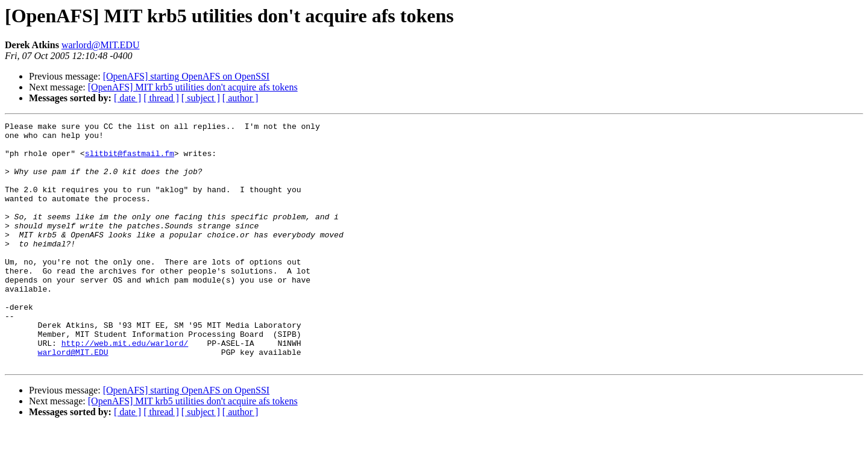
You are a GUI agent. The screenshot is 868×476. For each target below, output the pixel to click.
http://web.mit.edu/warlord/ (125, 388)
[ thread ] (161, 98)
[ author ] (241, 98)
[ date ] (127, 98)
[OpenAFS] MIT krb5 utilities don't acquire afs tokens (193, 87)
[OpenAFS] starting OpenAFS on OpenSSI (186, 76)
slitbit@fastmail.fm (130, 160)
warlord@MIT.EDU (101, 45)
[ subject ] (201, 98)
